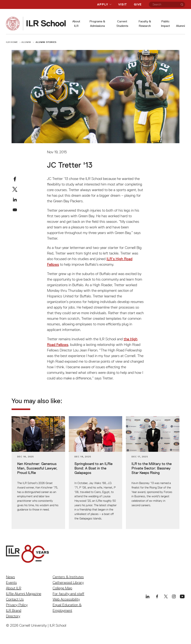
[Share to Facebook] (15, 179)
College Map (62, 588)
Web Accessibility (66, 599)
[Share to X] (15, 189)
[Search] (182, 4)
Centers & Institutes (68, 577)
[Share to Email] (15, 210)
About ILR (14, 588)
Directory (13, 616)
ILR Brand (14, 610)
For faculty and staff (68, 594)
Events (11, 582)
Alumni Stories (46, 42)
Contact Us (15, 599)
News (10, 577)
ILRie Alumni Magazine (24, 594)
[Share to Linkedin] (15, 200)
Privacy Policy (17, 605)
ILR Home (12, 42)
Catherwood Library (68, 582)
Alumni (181, 26)
